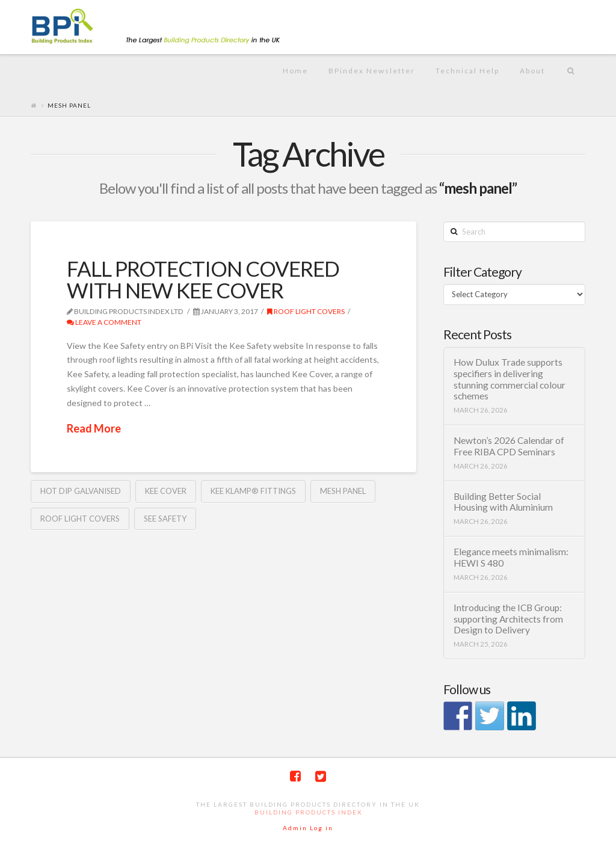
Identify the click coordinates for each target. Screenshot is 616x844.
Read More (94, 428)
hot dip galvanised (81, 491)
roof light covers (306, 311)
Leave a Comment (104, 322)
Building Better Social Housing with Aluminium (503, 502)
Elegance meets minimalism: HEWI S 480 (511, 557)
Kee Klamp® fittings (253, 491)
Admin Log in (308, 828)
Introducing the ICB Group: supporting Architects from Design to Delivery (508, 619)
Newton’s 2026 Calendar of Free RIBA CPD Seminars (509, 446)
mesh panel (343, 491)
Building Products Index (308, 812)
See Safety (165, 519)
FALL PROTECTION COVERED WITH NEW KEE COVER (203, 279)
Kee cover (166, 491)
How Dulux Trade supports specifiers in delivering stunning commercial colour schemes (510, 379)
